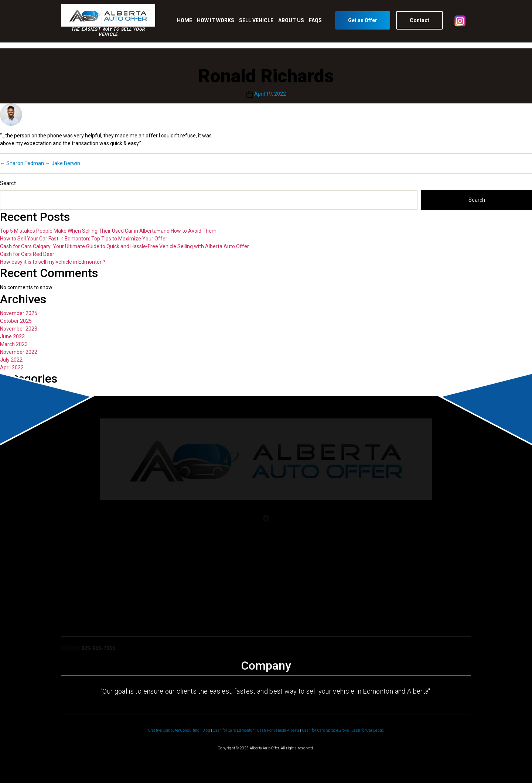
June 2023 (12, 336)
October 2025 (16, 321)
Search (8, 183)
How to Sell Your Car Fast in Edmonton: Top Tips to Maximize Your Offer (84, 239)
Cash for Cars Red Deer (27, 254)
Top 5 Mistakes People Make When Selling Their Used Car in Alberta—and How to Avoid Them (108, 231)
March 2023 (14, 344)
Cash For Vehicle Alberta (278, 730)
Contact (420, 20)
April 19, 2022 (270, 94)
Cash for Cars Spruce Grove (325, 730)
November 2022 (19, 352)
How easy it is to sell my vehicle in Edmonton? (53, 262)
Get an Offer (363, 20)
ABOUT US (291, 20)
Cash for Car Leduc (368, 730)
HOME (185, 20)
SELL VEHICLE (256, 20)
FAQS (315, 20)
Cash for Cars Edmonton (233, 730)
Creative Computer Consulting (174, 730)
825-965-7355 (98, 651)
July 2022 (11, 360)
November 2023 (19, 329)
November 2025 (19, 313)
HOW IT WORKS (216, 20)
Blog (206, 730)
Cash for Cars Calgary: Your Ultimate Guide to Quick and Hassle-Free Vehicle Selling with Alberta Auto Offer (125, 246)
